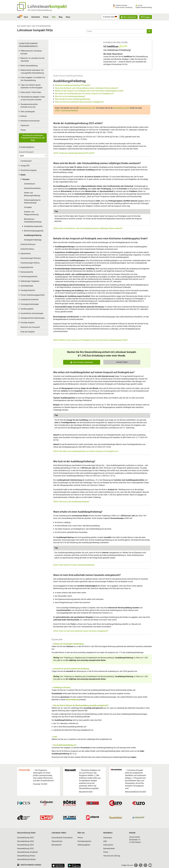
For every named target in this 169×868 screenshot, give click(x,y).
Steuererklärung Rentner (26, 859)
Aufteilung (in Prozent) (62, 687)
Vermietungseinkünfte (29, 277)
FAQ (54, 17)
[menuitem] (110, 17)
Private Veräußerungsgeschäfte (33, 295)
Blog (61, 17)
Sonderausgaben (27, 309)
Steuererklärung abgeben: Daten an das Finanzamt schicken (33, 98)
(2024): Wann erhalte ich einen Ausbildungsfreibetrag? (74, 565)
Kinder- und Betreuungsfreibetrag (32, 194)
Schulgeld (28, 207)
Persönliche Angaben (29, 170)
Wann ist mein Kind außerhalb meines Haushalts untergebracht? (79, 102)
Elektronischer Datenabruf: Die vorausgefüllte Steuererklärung (32, 72)
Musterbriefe (57, 845)
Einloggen (146, 17)
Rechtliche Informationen (30, 121)
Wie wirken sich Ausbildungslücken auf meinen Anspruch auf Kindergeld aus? (84, 94)
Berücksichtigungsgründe (34, 231)
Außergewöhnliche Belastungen (33, 318)
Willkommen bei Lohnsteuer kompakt (31, 52)
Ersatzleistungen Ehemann (31, 258)
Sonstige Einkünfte (28, 290)
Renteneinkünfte (27, 272)
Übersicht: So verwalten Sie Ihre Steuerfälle (32, 60)
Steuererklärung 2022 (25, 849)
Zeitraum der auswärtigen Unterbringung (68, 644)
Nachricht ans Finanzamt (30, 327)
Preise (46, 17)
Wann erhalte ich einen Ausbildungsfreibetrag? (73, 99)
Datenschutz (108, 845)
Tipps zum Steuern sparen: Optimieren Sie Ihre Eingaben (32, 86)
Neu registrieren (129, 17)
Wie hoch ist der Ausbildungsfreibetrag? (70, 96)
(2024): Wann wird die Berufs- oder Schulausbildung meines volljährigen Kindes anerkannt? (88, 228)
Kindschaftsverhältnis (32, 188)
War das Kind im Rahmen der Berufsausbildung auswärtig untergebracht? (81, 705)
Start (26, 17)
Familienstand (26, 161)
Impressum (25, 125)
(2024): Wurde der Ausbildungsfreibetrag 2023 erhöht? (74, 153)
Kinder (56, 76)
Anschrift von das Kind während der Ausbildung (71, 669)
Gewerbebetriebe (27, 286)
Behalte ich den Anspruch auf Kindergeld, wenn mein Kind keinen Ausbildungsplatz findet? (89, 91)
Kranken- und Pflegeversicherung (31, 213)
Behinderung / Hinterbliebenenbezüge (33, 220)
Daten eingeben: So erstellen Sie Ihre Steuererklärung (33, 79)
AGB (105, 841)
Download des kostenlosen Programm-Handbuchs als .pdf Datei (33, 138)
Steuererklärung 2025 (121, 108)
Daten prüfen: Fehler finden (31, 92)
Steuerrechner (57, 841)
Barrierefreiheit (109, 849)
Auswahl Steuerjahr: (26, 152)
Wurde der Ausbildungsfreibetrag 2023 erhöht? (73, 85)
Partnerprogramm (84, 841)
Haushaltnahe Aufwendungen (32, 313)
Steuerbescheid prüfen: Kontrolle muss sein (29, 106)
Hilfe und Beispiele (28, 112)
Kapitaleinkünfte (27, 267)
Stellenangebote (84, 845)
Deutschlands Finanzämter (62, 838)
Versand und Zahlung (112, 856)
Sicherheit (36, 17)
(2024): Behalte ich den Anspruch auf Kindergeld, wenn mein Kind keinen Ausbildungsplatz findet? (90, 340)
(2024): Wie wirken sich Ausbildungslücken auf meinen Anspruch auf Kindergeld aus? (86, 451)
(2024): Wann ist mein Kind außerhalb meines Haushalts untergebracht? (81, 631)
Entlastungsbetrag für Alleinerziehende (32, 201)
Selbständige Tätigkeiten (30, 281)
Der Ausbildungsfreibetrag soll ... (66, 745)
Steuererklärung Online (26, 833)
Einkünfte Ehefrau (27, 249)
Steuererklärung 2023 (25, 845)
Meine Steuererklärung (29, 66)
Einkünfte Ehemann (28, 244)
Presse (23, 130)
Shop (68, 17)
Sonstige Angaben (28, 323)
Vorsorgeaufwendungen (30, 304)
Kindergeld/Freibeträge (33, 240)
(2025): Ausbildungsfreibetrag (66, 111)
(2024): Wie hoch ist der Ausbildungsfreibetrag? (71, 502)
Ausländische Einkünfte (30, 300)
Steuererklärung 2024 (87, 108)
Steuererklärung (72, 700)
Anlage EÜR (25, 166)
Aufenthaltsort (29, 184)
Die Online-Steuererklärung (40, 10)
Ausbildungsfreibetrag (74, 76)
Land (55, 737)
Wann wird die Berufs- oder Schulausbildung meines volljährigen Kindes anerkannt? (87, 88)
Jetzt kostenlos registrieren (82, 362)
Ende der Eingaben (28, 332)
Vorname (62, 76)
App (19, 17)
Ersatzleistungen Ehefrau (30, 263)
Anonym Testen (122, 362)
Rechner (24, 116)
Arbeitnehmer (26, 254)
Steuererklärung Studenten (27, 852)
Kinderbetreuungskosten (33, 226)
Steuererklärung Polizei (26, 856)
